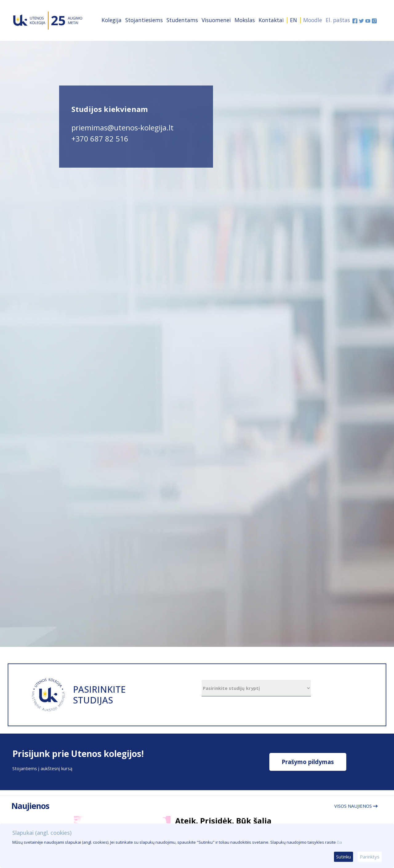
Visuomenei (216, 20)
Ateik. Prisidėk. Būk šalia (223, 821)
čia (339, 842)
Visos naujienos (356, 806)
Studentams (182, 20)
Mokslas (245, 20)
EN (293, 20)
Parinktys (370, 857)
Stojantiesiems (144, 20)
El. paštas (338, 20)
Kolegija (112, 20)
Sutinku (344, 857)
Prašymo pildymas (308, 762)
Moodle (313, 20)
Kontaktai (271, 20)
